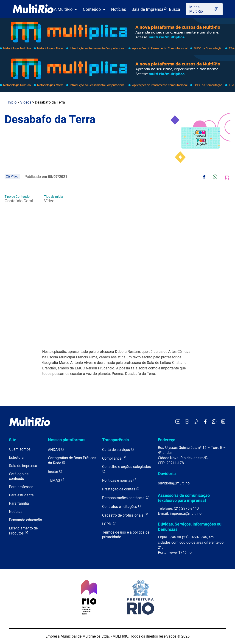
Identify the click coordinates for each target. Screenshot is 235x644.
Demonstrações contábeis (126, 498)
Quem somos (20, 449)
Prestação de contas (121, 489)
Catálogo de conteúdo (19, 476)
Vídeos (26, 102)
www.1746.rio (180, 553)
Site (13, 440)
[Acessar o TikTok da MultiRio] (196, 422)
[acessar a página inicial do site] (33, 9)
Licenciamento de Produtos (23, 531)
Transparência (116, 440)
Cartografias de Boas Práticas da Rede (72, 460)
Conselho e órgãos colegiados (126, 469)
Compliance (114, 458)
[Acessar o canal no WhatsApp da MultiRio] (214, 422)
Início (12, 102)
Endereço (167, 440)
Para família (19, 503)
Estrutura (16, 457)
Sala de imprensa (23, 466)
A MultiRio (66, 9)
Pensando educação (25, 520)
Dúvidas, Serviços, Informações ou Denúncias (190, 527)
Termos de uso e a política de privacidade (126, 535)
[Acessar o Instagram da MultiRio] (187, 422)
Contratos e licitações (122, 506)
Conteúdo (94, 9)
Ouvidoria (167, 474)
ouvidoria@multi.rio (174, 483)
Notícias (119, 9)
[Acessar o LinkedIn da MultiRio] (223, 422)
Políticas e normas (119, 480)
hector (55, 471)
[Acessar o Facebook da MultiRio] (205, 422)
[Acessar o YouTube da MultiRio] (178, 422)
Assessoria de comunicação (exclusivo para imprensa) (184, 498)
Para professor (21, 487)
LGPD (109, 524)
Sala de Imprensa (147, 9)
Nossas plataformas (67, 440)
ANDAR (56, 449)
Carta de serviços (118, 449)
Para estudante (21, 495)
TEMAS (56, 480)
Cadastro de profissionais (125, 515)
